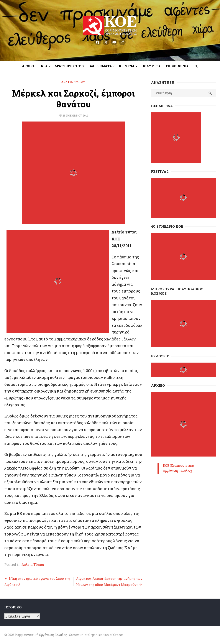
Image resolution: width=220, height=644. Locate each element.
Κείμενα (127, 66)
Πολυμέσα (151, 66)
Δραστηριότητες (70, 66)
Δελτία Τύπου (73, 82)
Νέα (44, 66)
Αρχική (29, 66)
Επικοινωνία (177, 66)
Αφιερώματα (101, 66)
